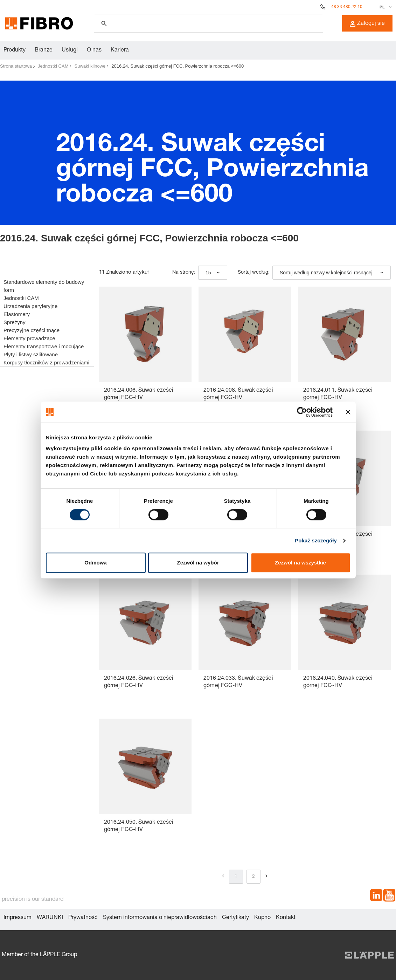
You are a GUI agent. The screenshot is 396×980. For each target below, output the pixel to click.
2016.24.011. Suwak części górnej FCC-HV (338, 394)
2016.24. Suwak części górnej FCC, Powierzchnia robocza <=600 (178, 66)
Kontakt (286, 918)
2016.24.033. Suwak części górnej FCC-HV (238, 682)
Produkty (15, 50)
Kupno (262, 918)
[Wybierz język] (385, 7)
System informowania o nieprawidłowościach (160, 918)
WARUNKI (50, 918)
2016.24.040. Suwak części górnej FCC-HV (338, 682)
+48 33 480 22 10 (346, 7)
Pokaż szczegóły (316, 540)
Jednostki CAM (53, 66)
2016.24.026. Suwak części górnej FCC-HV (139, 682)
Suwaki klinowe (90, 66)
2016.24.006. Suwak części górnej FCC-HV (139, 394)
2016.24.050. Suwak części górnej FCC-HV (139, 826)
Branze (44, 50)
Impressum (18, 918)
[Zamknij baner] (348, 412)
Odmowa (95, 563)
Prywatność (83, 918)
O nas (94, 50)
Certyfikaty (235, 918)
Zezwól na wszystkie (300, 563)
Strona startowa (16, 66)
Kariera (120, 50)
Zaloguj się (367, 24)
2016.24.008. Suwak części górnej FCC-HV (238, 394)
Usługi (70, 50)
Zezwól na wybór (198, 563)
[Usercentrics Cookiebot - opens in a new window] (302, 412)
